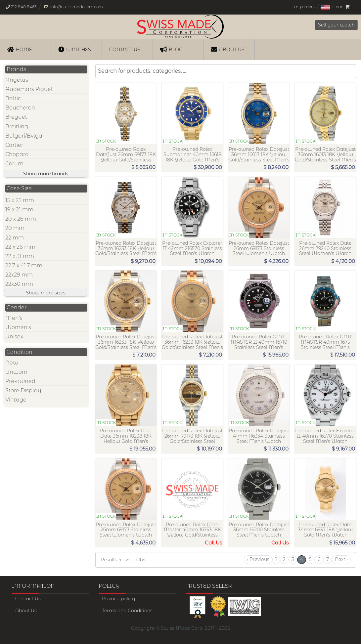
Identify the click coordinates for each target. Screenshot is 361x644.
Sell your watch (336, 25)
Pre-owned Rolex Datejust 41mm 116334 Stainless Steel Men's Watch (259, 436)
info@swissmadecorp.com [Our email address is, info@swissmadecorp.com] (77, 7)
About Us (228, 49)
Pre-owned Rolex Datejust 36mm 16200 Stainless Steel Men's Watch (259, 530)
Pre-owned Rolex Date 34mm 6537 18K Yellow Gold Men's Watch (325, 530)
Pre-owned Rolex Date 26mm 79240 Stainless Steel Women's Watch (325, 248)
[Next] (341, 560)
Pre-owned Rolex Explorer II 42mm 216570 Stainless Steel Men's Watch (192, 248)
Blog (171, 49)
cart (343, 7)
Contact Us (28, 599)
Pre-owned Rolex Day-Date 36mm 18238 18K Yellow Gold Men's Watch (126, 438)
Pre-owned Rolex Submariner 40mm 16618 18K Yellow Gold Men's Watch (192, 157)
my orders (304, 7)
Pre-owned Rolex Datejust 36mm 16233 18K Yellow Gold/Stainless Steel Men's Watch (126, 251)
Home (20, 49)
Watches (75, 49)
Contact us (125, 50)
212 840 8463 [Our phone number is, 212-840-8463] (24, 7)
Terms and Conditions (127, 611)
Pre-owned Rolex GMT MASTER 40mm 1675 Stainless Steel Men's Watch (325, 344)
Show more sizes (46, 293)
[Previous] (258, 560)
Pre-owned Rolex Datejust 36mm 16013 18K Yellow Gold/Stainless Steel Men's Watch (259, 157)
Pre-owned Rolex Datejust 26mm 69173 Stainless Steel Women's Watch (259, 248)
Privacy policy (118, 599)
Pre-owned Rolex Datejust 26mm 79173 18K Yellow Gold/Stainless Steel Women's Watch (192, 438)
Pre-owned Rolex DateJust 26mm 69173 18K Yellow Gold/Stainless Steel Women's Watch (126, 157)
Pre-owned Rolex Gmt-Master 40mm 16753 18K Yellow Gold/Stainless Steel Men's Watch (192, 532)
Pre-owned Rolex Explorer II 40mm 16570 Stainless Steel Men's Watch (325, 436)
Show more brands (46, 174)
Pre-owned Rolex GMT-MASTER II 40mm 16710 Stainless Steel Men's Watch (259, 344)
